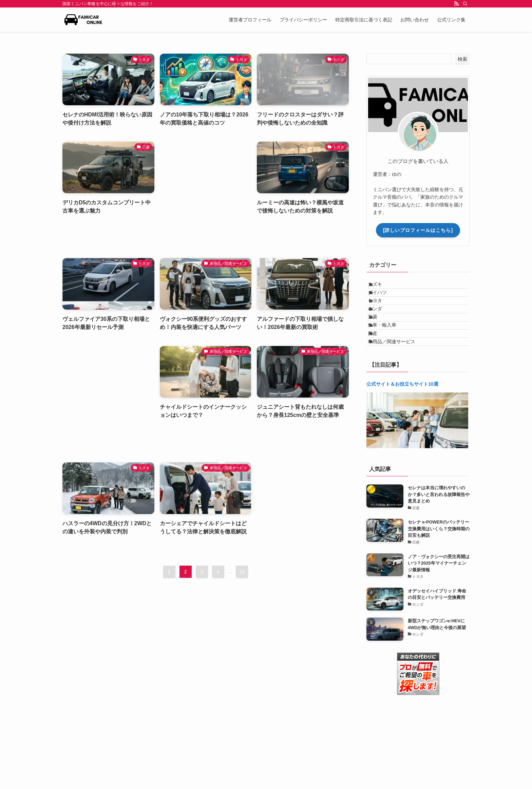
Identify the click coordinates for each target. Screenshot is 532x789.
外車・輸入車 (389, 358)
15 (242, 572)
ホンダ (382, 329)
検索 (462, 59)
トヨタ (382, 315)
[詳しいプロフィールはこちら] (418, 230)
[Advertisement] (206, 193)
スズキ (382, 287)
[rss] (456, 4)
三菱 (380, 344)
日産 (380, 372)
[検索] (465, 4)
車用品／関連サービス (399, 386)
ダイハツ (384, 301)
